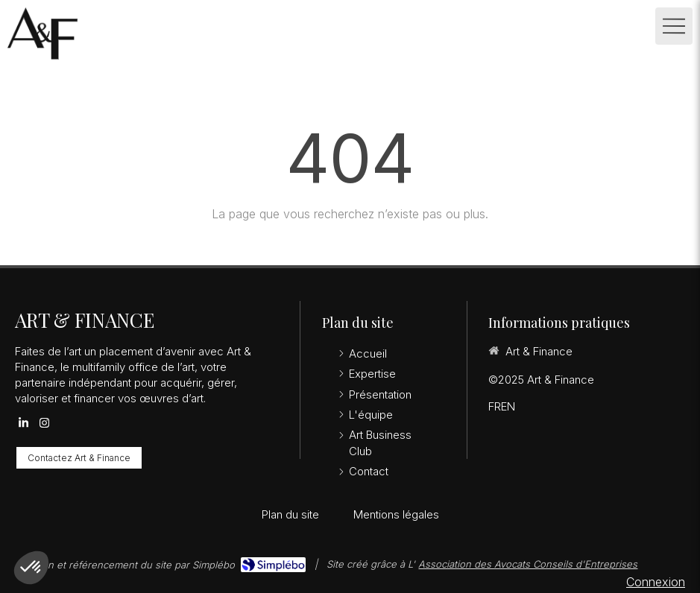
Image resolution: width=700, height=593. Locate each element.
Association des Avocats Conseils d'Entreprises (528, 564)
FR (495, 406)
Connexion (656, 582)
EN (508, 406)
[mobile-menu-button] (674, 26)
